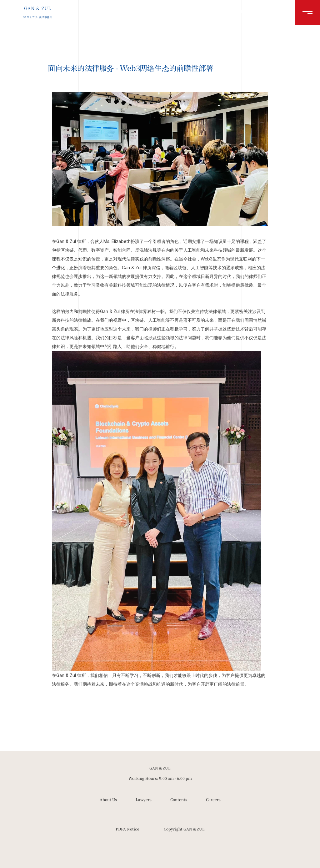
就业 (239, 11)
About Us (108, 799)
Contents (179, 799)
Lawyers (144, 799)
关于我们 (162, 11)
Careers (213, 799)
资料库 (217, 11)
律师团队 (191, 11)
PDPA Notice (127, 829)
